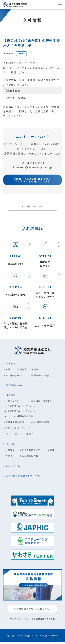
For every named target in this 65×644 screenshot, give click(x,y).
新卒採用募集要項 (15, 423)
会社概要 (10, 451)
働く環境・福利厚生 (44, 402)
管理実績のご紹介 (43, 376)
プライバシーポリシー (21, 621)
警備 (38, 370)
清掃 (8, 370)
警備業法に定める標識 (44, 621)
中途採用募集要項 (43, 423)
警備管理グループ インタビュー (23, 412)
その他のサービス (15, 376)
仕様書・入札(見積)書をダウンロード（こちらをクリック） (32, 180)
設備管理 (23, 370)
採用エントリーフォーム (19, 429)
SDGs (53, 451)
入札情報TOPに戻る (32, 206)
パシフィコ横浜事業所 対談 (21, 417)
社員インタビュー (15, 402)
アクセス (10, 457)
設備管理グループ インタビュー (23, 407)
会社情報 (11, 445)
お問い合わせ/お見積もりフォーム (25, 477)
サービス (11, 364)
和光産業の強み (15, 386)
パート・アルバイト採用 (19, 435)
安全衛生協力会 (32, 457)
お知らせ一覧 (14, 467)
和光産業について (33, 451)
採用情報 (11, 396)
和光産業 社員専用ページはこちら (32, 611)
